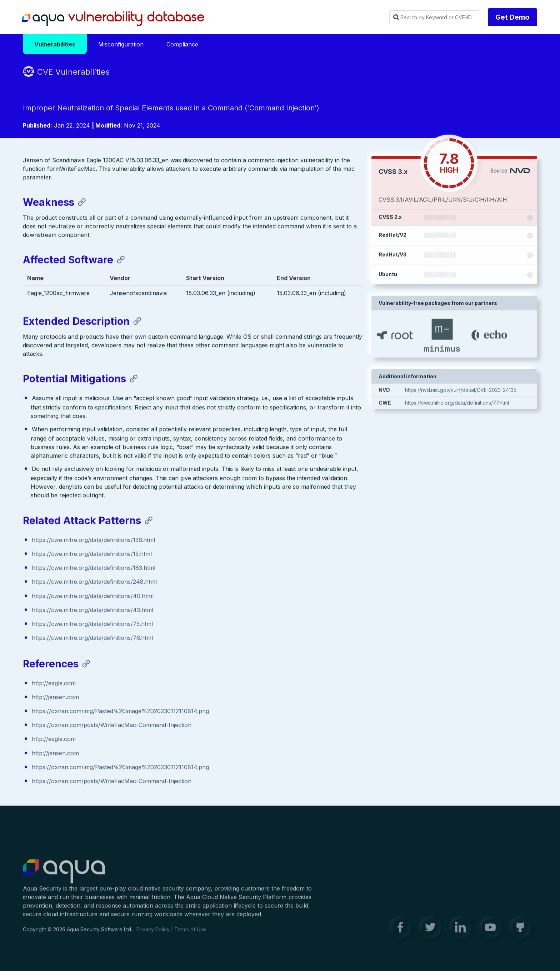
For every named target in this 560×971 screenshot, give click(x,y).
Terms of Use (190, 933)
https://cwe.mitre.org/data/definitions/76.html (92, 639)
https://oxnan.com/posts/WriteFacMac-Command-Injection (112, 726)
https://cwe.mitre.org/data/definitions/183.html (94, 569)
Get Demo (512, 17)
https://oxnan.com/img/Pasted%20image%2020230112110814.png (120, 712)
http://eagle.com (54, 684)
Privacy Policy (153, 933)
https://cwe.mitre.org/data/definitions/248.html (94, 583)
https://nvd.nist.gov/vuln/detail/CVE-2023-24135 (461, 392)
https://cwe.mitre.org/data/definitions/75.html (92, 625)
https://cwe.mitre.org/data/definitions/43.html (92, 611)
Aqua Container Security (64, 876)
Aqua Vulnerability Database (113, 19)
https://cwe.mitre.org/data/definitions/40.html (93, 597)
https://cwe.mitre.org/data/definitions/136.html (93, 541)
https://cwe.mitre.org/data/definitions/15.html (92, 555)
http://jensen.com (55, 698)
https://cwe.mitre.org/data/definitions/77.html (457, 405)
